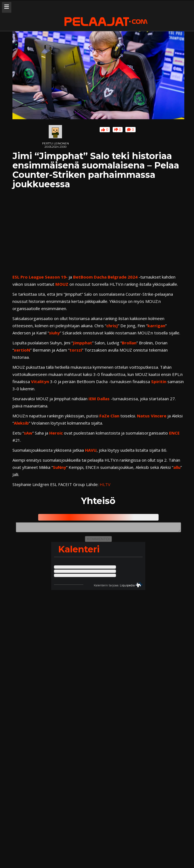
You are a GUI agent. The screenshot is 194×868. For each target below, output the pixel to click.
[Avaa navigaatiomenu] (7, 7)
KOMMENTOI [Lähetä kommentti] (99, 541)
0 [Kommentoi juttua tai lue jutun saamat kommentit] (130, 130)
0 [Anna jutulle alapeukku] (118, 130)
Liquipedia (127, 587)
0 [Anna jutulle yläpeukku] (105, 130)
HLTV (105, 484)
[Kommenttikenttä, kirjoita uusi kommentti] (98, 528)
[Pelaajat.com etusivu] (106, 22)
